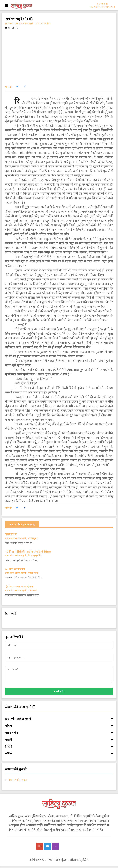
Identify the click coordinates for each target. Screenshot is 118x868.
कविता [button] (59, 726)
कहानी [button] (59, 740)
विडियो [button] (59, 747)
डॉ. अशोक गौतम (43, 24)
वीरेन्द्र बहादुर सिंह (35, 556)
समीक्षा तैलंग (33, 573)
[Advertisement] (59, 55)
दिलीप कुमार (33, 538)
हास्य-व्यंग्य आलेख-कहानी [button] (59, 719)
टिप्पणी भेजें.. (59, 691)
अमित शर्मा (32, 590)
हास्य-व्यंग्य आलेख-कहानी (24, 24)
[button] (17, 87)
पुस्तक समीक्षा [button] (59, 733)
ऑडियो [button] (59, 754)
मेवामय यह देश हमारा (18, 780)
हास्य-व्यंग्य (9, 24)
